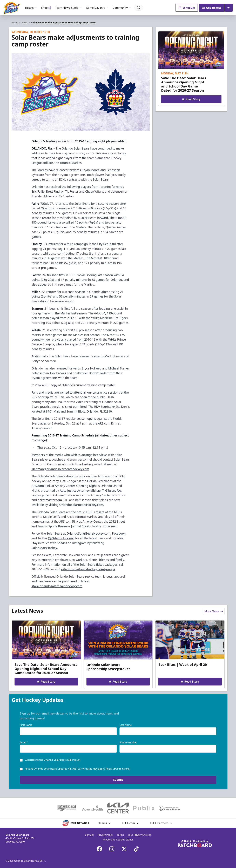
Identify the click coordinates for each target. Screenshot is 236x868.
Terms (120, 835)
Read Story (191, 99)
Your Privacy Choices (140, 835)
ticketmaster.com (50, 500)
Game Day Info (97, 8)
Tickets (31, 8)
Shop (46, 8)
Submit (118, 780)
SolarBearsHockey (44, 548)
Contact (89, 835)
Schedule (187, 8)
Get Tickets (212, 8)
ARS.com (104, 423)
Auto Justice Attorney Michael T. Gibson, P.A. (91, 490)
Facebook (119, 533)
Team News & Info (69, 8)
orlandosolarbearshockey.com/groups (88, 569)
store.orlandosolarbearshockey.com (57, 586)
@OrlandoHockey (61, 538)
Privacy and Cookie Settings (118, 840)
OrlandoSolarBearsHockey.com (81, 505)
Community (122, 8)
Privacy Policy (105, 835)
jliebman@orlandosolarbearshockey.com (60, 469)
